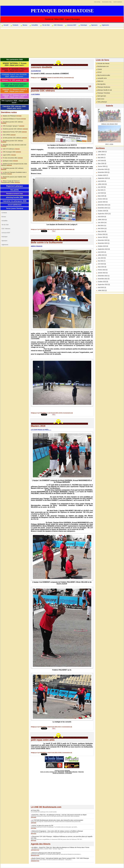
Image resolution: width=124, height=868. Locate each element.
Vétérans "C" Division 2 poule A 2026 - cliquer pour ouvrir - (15, 90)
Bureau (24, 25)
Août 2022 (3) (102, 287)
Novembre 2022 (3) (104, 279)
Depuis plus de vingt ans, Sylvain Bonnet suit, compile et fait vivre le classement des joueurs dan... (56, 821)
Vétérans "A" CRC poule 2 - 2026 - (15, 80)
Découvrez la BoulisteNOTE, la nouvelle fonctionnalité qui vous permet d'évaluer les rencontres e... (56, 854)
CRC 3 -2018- (109, 144)
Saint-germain (101, 96)
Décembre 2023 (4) (104, 240)
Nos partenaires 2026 (15, 60)
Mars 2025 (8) (102, 196)
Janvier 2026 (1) (103, 166)
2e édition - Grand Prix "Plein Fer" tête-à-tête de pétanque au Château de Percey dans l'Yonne (59, 847)
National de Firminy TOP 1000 (12, 131)
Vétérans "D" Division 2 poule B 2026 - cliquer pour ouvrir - (15, 96)
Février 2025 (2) (103, 199)
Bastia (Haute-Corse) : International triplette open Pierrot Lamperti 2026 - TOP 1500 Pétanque (59, 858)
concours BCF (71, 25)
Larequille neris (102, 78)
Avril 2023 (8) (102, 264)
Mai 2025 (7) (102, 190)
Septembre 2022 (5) (104, 285)
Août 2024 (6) (102, 217)
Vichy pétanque (102, 102)
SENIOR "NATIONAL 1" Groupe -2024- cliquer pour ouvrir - (15, 64)
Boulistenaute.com (103, 66)
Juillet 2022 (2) (102, 290)
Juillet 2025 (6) (102, 184)
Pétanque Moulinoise (104, 87)
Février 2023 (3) (103, 270)
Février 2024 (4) (103, 234)
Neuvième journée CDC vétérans (13, 140)
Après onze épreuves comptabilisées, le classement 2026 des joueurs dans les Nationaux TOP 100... (56, 839)
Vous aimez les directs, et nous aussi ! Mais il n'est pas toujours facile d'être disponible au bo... (55, 832)
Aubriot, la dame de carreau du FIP (42, 825)
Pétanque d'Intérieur (62, 770)
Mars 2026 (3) (102, 163)
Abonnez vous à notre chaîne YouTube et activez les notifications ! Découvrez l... (51, 860)
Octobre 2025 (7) (103, 175)
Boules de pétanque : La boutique (62, 773)
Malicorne (100, 81)
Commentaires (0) (69, 78)
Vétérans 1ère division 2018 (109, 124)
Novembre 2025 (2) (104, 172)
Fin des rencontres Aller (10, 156)
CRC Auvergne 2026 (9, 150)
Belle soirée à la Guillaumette (47, 242)
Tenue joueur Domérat (15, 206)
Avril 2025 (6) (102, 193)
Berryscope (61, 772)
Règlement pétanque (15, 184)
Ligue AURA (6, 153)
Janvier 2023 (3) (103, 273)
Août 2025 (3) (102, 181)
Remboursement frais (15, 191)
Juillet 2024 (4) (102, 220)
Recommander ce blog (107, 2)
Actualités (34, 25)
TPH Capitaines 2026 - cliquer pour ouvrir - (15, 102)
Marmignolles (101, 84)
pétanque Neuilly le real (104, 90)
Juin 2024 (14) (102, 223)
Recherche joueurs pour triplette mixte (14, 175)
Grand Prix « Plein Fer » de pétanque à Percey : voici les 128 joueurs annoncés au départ (58, 815)
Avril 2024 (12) (102, 228)
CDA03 (99, 69)
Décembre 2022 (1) (104, 276)
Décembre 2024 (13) (104, 205)
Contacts (14, 25)
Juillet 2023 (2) (102, 255)
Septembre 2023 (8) (104, 249)
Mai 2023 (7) (102, 261)
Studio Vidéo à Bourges (71, 772)
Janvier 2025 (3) (103, 202)
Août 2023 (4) (102, 252)
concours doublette (42, 67)
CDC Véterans (57, 25)
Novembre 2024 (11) (104, 208)
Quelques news (7, 159)
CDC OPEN (6, 134)
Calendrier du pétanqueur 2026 (15, 199)
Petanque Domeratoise (62, 11)
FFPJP (99, 72)
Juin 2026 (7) (102, 155)
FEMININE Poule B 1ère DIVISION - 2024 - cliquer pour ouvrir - (15, 75)
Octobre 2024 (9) (103, 211)
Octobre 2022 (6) (103, 282)
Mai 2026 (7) (102, 158)
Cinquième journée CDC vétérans (13, 166)
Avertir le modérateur (118, 2)
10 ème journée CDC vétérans (12, 137)
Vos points (15, 188)
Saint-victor (101, 99)
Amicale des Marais (103, 63)
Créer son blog (97, 2)
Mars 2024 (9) (102, 231)
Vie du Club (45, 25)
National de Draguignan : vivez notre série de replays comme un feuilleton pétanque (56, 831)
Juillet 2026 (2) (102, 152)
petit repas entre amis (43, 740)
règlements (104, 25)
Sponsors (93, 25)
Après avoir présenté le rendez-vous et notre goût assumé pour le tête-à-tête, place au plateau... (55, 816)
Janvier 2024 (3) (103, 237)
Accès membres (62, 866)
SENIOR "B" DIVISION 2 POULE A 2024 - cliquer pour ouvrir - (15, 70)
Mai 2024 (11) (102, 225)
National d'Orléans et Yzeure (11, 119)
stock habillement (15, 202)
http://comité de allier (103, 75)
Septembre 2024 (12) (104, 214)
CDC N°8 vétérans (8, 147)
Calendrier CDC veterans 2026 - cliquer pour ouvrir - (15, 107)
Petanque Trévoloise (103, 93)
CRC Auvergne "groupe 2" (11, 125)
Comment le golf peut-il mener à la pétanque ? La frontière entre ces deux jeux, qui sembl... (54, 827)
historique (83, 25)
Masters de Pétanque (9, 116)
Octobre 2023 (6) (103, 246)
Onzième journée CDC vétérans (12, 128)
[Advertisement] (62, 43)
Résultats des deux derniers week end (14, 143)
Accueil (5, 25)
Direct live (80, 772)
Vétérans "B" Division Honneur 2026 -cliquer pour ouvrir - (15, 85)
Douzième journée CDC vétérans (13, 122)
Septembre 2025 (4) (104, 178)
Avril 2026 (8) (102, 161)
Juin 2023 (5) (102, 258)
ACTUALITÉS (35, 810)
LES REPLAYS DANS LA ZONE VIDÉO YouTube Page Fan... (47, 849)
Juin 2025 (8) (102, 187)
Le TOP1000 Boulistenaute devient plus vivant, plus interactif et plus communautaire (57, 820)
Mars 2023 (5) (102, 267)
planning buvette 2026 (15, 195)
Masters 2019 (38, 426)
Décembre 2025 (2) (104, 169)
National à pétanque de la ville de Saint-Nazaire (46, 853)
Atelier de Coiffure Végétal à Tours (49, 772)
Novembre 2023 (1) (104, 243)
